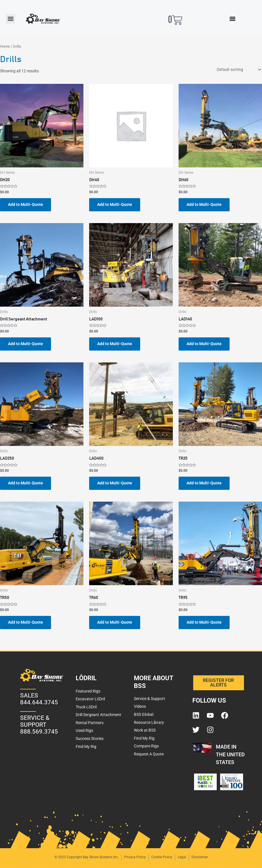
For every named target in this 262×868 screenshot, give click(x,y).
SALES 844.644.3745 (39, 699)
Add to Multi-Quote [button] (26, 204)
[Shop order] (238, 70)
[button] (10, 19)
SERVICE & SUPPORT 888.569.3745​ (39, 725)
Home (5, 46)
